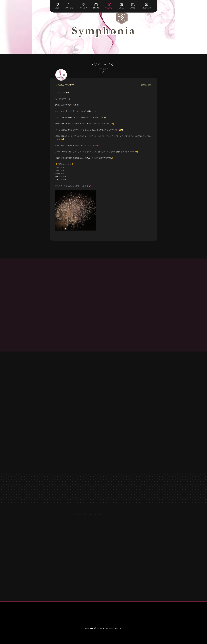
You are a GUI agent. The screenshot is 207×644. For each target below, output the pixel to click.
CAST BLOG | (88, 514)
